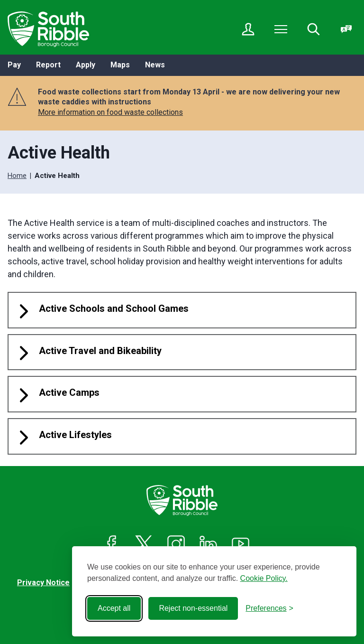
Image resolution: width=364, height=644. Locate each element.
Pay (14, 65)
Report (48, 65)
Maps (120, 65)
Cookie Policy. (264, 578)
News (155, 65)
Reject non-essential (193, 608)
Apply (86, 65)
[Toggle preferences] (269, 608)
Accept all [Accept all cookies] (114, 608)
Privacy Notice (43, 583)
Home (17, 176)
